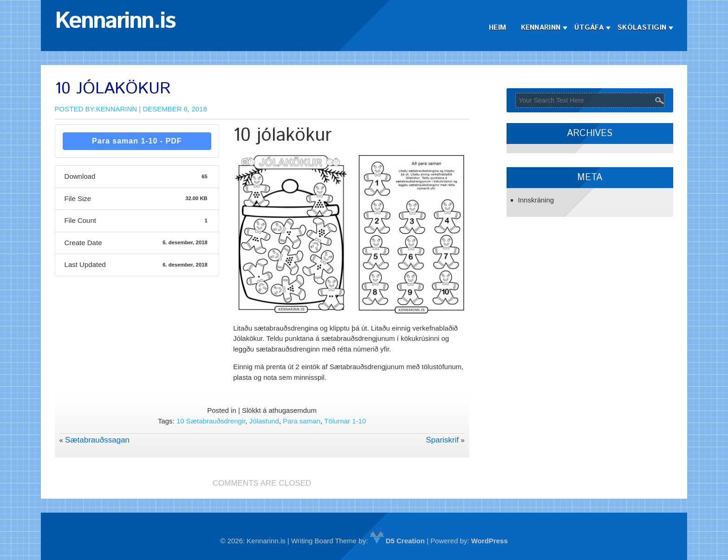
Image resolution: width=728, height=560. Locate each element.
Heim (497, 28)
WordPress (490, 541)
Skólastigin (642, 28)
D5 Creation (397, 541)
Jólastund (264, 421)
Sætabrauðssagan (97, 440)
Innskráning (536, 200)
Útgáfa (589, 28)
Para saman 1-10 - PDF (137, 141)
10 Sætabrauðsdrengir (211, 421)
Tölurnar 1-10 (345, 421)
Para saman (302, 421)
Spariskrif (442, 440)
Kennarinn (541, 28)
